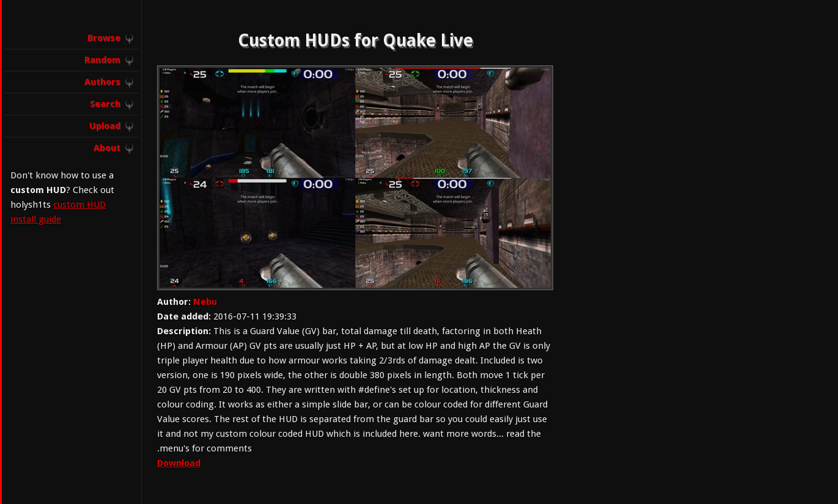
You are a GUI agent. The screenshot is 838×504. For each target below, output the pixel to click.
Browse (104, 38)
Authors (102, 82)
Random (102, 60)
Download (179, 463)
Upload (105, 126)
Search (105, 104)
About (107, 148)
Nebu (205, 302)
